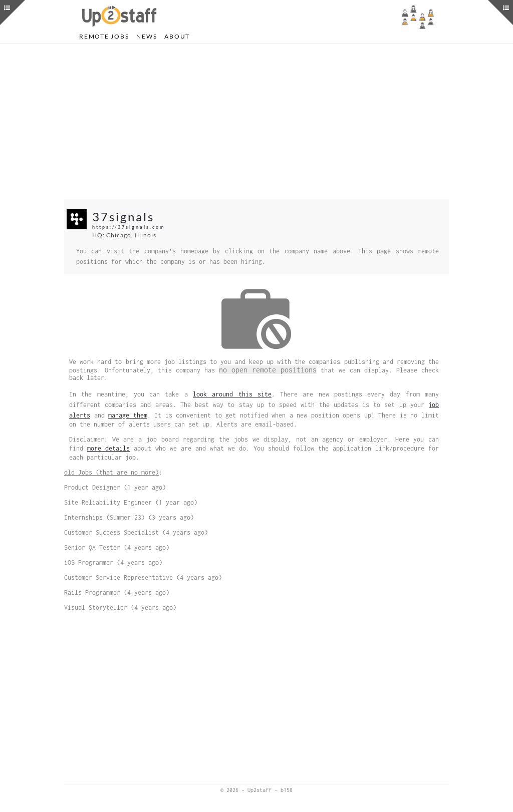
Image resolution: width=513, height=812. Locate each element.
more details (108, 448)
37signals (123, 217)
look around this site (232, 394)
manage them (128, 415)
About (177, 36)
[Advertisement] (256, 122)
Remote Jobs (104, 36)
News (147, 36)
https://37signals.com (129, 227)
